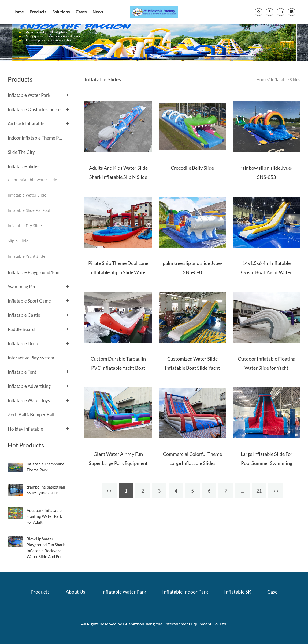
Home (18, 12)
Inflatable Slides (23, 166)
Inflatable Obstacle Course (34, 109)
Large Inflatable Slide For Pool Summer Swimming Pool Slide (267, 463)
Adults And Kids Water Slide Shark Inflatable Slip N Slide (118, 172)
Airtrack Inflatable (26, 124)
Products (38, 12)
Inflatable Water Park (29, 95)
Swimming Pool (23, 287)
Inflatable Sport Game (29, 301)
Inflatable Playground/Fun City (36, 272)
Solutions (61, 12)
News (98, 12)
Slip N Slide (18, 241)
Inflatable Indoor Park (185, 592)
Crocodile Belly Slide (192, 168)
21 (259, 491)
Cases (81, 12)
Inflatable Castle (24, 315)
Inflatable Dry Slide (25, 226)
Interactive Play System (31, 358)
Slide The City (21, 152)
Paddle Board (21, 329)
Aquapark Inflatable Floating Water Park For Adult (44, 516)
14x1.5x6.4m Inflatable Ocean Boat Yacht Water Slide (266, 272)
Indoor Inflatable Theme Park (36, 138)
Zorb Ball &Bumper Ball (31, 415)
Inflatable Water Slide (27, 195)
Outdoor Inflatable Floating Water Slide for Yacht (267, 363)
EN (281, 12)
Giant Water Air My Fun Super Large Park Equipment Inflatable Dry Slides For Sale (118, 463)
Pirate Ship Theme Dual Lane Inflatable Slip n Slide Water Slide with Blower (118, 272)
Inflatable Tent (22, 372)
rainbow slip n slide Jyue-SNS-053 (266, 172)
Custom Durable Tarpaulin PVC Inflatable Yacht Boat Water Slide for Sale (118, 368)
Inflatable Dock (23, 343)
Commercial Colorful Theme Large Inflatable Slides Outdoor (192, 463)
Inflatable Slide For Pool (29, 210)
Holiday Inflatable (25, 429)
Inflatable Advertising (29, 386)
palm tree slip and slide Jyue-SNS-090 (192, 268)
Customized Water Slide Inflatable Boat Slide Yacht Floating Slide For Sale (192, 368)
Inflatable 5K (238, 592)
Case (272, 592)
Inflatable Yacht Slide (27, 256)
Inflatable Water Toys (29, 400)
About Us (75, 592)
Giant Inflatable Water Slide (32, 180)
